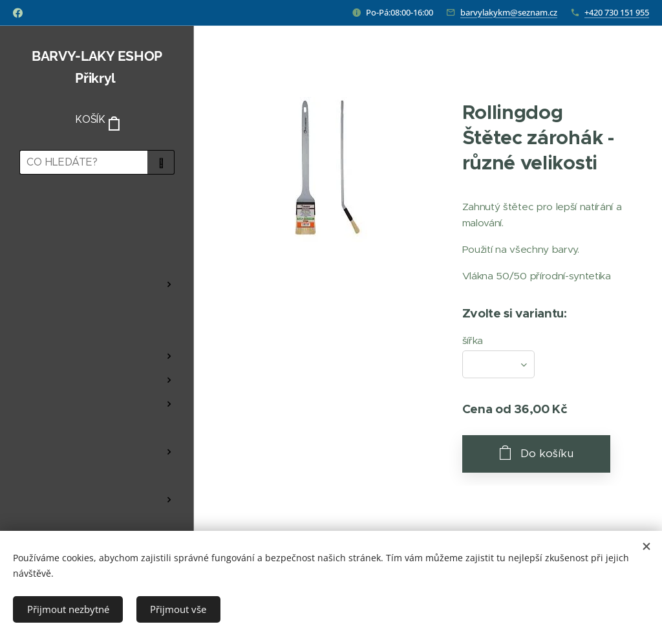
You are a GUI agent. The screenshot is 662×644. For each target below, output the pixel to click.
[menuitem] (97, 222)
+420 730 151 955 (617, 12)
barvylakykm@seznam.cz (509, 12)
